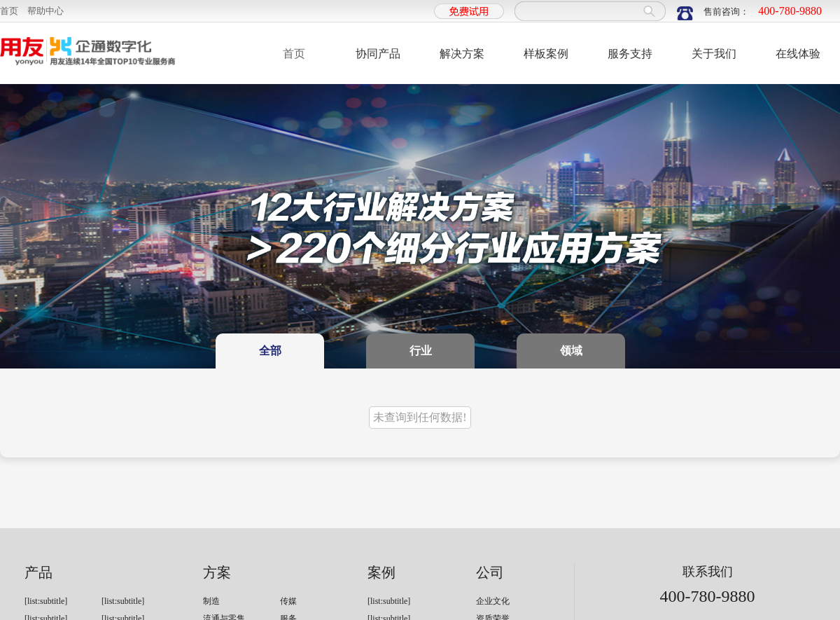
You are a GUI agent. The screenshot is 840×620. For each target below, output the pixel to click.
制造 (211, 601)
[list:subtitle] (46, 601)
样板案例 (546, 54)
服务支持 (630, 54)
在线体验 (798, 54)
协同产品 (378, 54)
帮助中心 (45, 11)
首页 (9, 11)
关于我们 (714, 54)
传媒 (288, 601)
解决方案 (462, 54)
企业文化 (493, 601)
